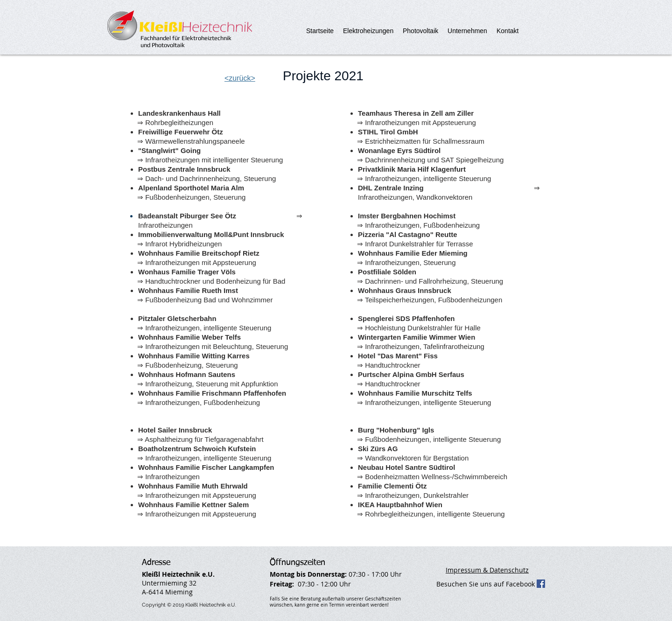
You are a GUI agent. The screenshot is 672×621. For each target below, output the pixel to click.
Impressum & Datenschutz (487, 570)
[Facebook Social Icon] (541, 584)
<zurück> (240, 78)
